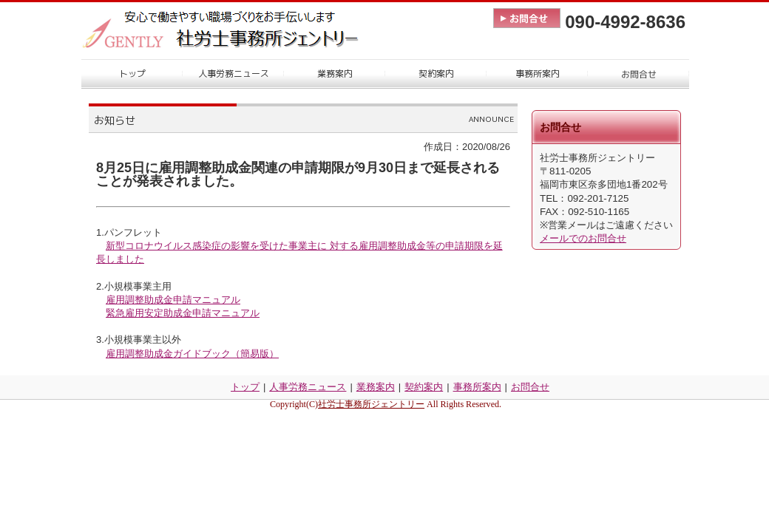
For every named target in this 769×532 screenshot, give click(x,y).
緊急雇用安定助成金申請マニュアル (183, 313)
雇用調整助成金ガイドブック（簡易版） (192, 354)
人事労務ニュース (308, 387)
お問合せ (530, 387)
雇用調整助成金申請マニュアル (173, 300)
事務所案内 (477, 387)
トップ (245, 387)
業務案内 (376, 387)
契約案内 (424, 387)
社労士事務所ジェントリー (371, 404)
